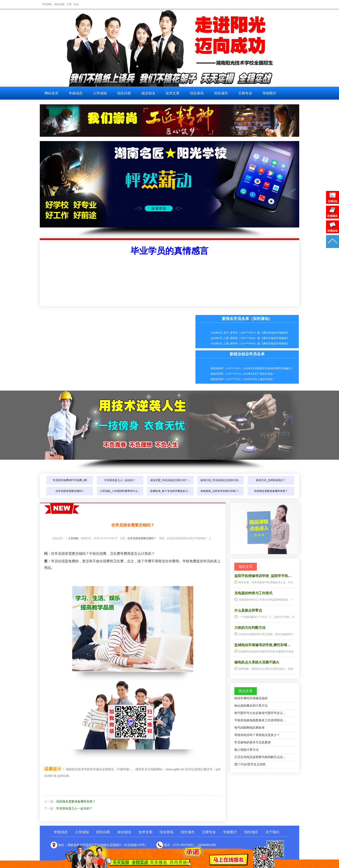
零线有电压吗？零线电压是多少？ (257, 735)
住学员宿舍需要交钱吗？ (70, 491)
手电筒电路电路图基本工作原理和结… (260, 720)
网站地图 (59, 4)
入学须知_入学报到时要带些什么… (120, 491)
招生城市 (221, 93)
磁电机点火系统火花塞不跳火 (257, 662)
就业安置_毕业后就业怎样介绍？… (170, 480)
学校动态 (76, 93)
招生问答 (124, 93)
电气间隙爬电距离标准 (249, 728)
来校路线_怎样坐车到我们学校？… (221, 491)
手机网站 (47, 4)
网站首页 (51, 93)
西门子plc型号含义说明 (250, 764)
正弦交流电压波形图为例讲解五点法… (260, 757)
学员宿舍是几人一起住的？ (120, 480)
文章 (69, 4)
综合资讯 (197, 93)
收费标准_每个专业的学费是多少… (170, 491)
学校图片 (269, 93)
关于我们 (272, 832)
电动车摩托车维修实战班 (251, 698)
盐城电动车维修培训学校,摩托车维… (262, 645)
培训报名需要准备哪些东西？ (271, 491)
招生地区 (251, 832)
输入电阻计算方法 (246, 750)
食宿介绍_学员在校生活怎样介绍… (221, 480)
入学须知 (100, 93)
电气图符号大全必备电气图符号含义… (260, 713)
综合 (76, 4)
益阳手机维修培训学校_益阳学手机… (263, 576)
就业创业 (148, 93)
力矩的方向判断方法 (250, 628)
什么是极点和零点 (248, 610)
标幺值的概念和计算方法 (251, 706)
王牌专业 (245, 93)
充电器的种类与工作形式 (253, 593)
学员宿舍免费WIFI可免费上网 (70, 480)
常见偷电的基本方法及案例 (253, 742)
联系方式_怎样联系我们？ (271, 480)
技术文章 (173, 93)
